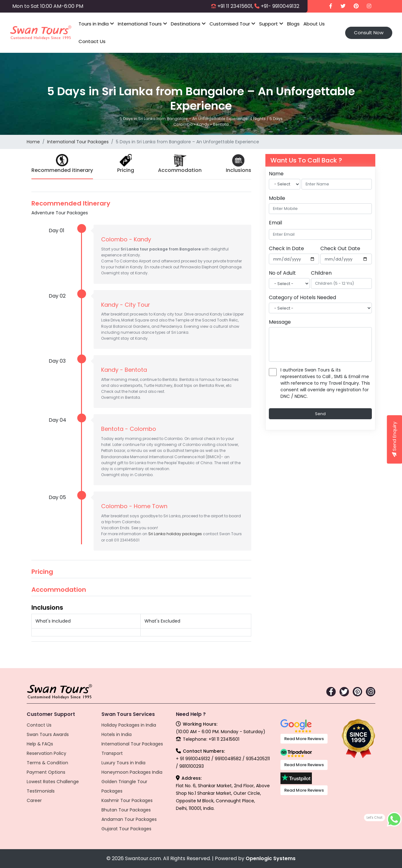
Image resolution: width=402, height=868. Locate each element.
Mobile (277, 198)
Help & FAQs (40, 744)
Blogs (293, 24)
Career (34, 800)
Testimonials (41, 791)
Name (276, 174)
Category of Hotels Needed (302, 297)
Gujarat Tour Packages (126, 829)
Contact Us (92, 41)
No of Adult (282, 273)
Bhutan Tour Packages (126, 810)
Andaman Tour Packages (129, 819)
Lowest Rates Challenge (53, 782)
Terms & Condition (47, 763)
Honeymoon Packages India (132, 772)
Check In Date (286, 248)
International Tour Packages (78, 142)
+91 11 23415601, (235, 6)
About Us (314, 24)
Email (275, 223)
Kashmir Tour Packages (127, 800)
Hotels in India (117, 734)
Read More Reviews (304, 739)
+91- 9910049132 (280, 6)
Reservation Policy (46, 753)
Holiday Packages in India (129, 725)
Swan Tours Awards (48, 734)
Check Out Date (340, 248)
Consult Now (369, 33)
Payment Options (46, 772)
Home (33, 142)
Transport (112, 753)
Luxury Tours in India (123, 763)
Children (321, 273)
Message (280, 322)
